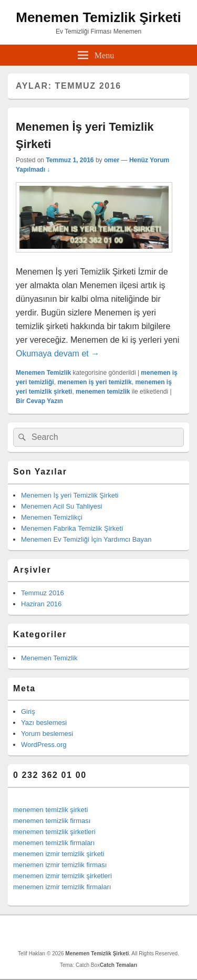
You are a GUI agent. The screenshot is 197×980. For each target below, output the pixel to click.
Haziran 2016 (41, 604)
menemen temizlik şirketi (50, 810)
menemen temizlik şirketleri (54, 832)
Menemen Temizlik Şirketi (98, 17)
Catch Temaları (118, 965)
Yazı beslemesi (44, 723)
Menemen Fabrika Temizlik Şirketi (72, 528)
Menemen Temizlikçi (52, 517)
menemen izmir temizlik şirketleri (63, 876)
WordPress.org (44, 745)
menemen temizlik (103, 392)
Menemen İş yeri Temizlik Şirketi (70, 495)
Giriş (28, 712)
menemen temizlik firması (52, 821)
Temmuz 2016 (43, 593)
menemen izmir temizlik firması (60, 865)
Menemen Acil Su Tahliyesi (61, 506)
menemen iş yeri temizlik (94, 382)
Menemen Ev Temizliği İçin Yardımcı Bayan (86, 539)
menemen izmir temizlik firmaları (62, 887)
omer (112, 160)
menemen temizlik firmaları (54, 843)
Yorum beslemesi (47, 734)
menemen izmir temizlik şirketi (59, 854)
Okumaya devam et (58, 354)
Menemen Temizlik (43, 373)
